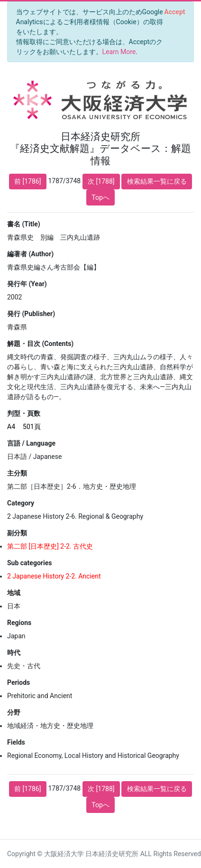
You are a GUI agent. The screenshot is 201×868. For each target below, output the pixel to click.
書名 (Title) (24, 224)
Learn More (119, 52)
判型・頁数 (24, 413)
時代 (14, 653)
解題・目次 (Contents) (40, 344)
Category (21, 503)
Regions (19, 623)
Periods (18, 682)
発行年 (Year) (27, 284)
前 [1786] (27, 181)
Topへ (100, 197)
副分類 (17, 533)
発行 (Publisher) (31, 314)
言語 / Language (31, 443)
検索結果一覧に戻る (157, 181)
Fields (16, 742)
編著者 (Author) (30, 254)
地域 (14, 593)
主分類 (17, 473)
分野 (14, 712)
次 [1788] (101, 181)
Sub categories (29, 563)
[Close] (175, 12)
